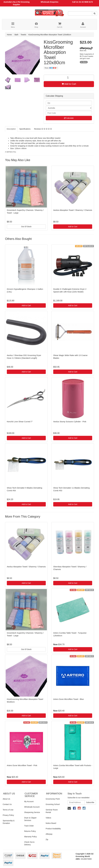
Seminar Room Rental (52, 811)
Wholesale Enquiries (50, 2)
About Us (6, 799)
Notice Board (51, 823)
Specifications (25, 129)
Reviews (43, 129)
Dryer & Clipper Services (30, 819)
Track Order (29, 826)
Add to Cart (69, 84)
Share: (51, 68)
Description (11, 129)
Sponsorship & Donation (9, 822)
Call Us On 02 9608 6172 (82, 2)
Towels (23, 35)
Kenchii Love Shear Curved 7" (20, 422)
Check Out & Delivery (29, 843)
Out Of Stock (26, 227)
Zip (47, 839)
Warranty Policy (31, 837)
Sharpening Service (32, 812)
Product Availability (53, 829)
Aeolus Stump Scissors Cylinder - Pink (70, 422)
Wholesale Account (32, 807)
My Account (29, 801)
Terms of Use (8, 810)
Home (9, 35)
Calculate (69, 118)
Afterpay (49, 834)
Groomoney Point (53, 799)
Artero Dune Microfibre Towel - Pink (22, 765)
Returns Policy (30, 831)
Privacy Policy (8, 815)
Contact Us (7, 804)
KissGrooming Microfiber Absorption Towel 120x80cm (50, 35)
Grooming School (53, 804)
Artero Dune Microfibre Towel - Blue (68, 699)
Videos (48, 818)
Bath (16, 35)
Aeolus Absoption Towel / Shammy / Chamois (73, 210)
